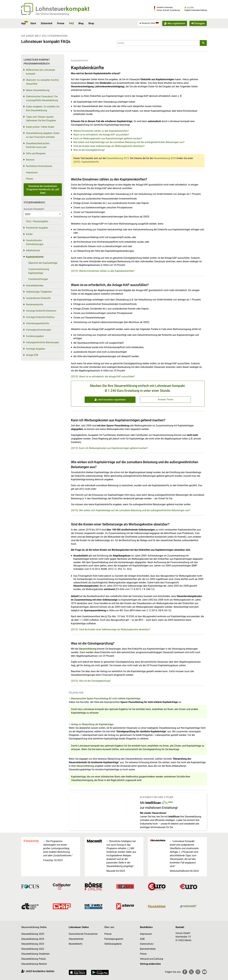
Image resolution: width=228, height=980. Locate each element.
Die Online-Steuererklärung (52, 14)
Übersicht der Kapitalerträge (43, 263)
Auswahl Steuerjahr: (34, 209)
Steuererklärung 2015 (118, 158)
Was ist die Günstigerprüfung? (89, 150)
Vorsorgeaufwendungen (39, 330)
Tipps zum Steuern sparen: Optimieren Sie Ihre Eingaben (41, 119)
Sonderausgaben (35, 336)
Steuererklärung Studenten (35, 954)
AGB (142, 939)
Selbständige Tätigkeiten (39, 292)
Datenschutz (147, 944)
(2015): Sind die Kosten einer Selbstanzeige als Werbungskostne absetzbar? (111, 629)
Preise (61, 23)
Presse (29, 179)
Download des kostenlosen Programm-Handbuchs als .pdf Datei (43, 189)
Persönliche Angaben (37, 228)
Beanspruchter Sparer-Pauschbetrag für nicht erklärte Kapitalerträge (106, 699)
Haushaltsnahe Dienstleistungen (35, 242)
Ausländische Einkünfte (38, 298)
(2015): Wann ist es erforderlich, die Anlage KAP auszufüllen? (103, 377)
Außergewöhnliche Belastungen (43, 342)
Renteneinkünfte (35, 305)
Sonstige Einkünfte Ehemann (41, 311)
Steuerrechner (76, 939)
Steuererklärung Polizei (34, 959)
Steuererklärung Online (34, 927)
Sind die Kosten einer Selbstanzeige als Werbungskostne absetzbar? (109, 146)
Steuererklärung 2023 (33, 944)
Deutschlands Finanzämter (83, 934)
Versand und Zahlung (151, 959)
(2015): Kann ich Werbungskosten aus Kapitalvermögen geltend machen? (109, 448)
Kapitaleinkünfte (80, 61)
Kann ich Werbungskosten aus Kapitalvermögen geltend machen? (108, 138)
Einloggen (198, 23)
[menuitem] (149, 23)
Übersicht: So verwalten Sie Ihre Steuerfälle (42, 82)
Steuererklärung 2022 (33, 949)
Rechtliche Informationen (39, 166)
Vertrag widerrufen (150, 964)
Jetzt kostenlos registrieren (110, 400)
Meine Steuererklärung (38, 90)
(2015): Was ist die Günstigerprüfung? (91, 681)
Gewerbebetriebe (35, 286)
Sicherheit (47, 23)
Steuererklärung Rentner (34, 964)
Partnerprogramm (114, 939)
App (23, 23)
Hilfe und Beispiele (36, 153)
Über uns (109, 927)
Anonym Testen (166, 399)
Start (33, 23)
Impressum (32, 172)
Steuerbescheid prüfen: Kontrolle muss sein (38, 145)
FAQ (71, 23)
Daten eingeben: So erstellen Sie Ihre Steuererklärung (43, 108)
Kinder (29, 234)
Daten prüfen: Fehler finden (40, 127)
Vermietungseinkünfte (37, 323)
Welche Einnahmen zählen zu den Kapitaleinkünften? (101, 131)
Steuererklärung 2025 (165, 158)
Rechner (30, 160)
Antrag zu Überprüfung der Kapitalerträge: (92, 724)
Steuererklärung (88, 649)
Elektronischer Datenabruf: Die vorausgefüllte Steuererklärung (42, 98)
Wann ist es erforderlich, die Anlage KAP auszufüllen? (101, 135)
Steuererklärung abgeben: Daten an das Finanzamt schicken (43, 135)
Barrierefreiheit (148, 949)
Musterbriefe (75, 944)
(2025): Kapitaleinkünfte (86, 162)
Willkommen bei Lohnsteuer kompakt (41, 72)
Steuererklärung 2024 (33, 939)
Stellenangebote (113, 944)
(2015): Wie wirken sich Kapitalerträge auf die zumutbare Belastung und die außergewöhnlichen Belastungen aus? (131, 510)
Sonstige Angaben (36, 349)
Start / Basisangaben (37, 221)
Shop (91, 23)
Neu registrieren (175, 23)
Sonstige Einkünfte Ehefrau (40, 317)
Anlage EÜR (32, 355)
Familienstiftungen (38, 279)
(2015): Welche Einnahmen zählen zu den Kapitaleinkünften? (103, 271)
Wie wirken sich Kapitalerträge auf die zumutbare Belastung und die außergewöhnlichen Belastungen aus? (129, 142)
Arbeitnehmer (33, 250)
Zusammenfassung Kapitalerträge (39, 271)
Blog (81, 23)
